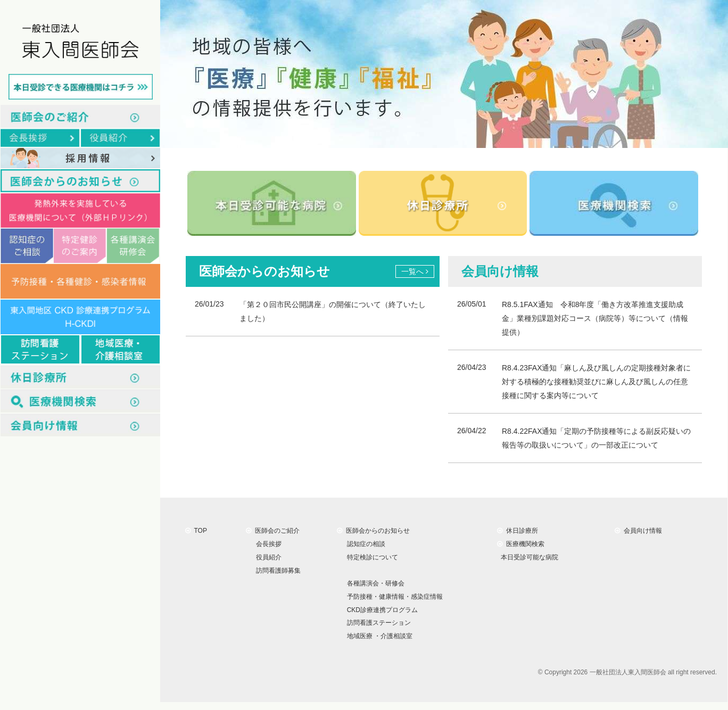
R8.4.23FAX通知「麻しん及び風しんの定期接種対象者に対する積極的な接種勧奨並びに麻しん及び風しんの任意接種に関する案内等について (597, 382)
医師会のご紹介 (273, 531)
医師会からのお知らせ (373, 531)
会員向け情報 (638, 531)
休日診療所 (518, 531)
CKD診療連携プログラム (380, 609)
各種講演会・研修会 (374, 583)
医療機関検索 (521, 544)
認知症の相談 (364, 544)
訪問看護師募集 (276, 571)
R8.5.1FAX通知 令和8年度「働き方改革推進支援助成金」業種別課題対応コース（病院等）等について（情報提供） (595, 318)
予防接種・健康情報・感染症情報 (393, 597)
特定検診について (371, 557)
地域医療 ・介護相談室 (378, 636)
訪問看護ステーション (377, 623)
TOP (196, 531)
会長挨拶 (267, 544)
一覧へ (415, 271)
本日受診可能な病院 (528, 557)
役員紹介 (267, 557)
